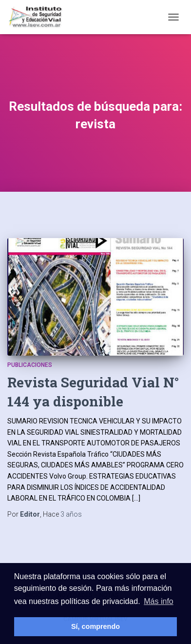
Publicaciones (30, 365)
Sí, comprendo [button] (95, 626)
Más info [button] (158, 601)
